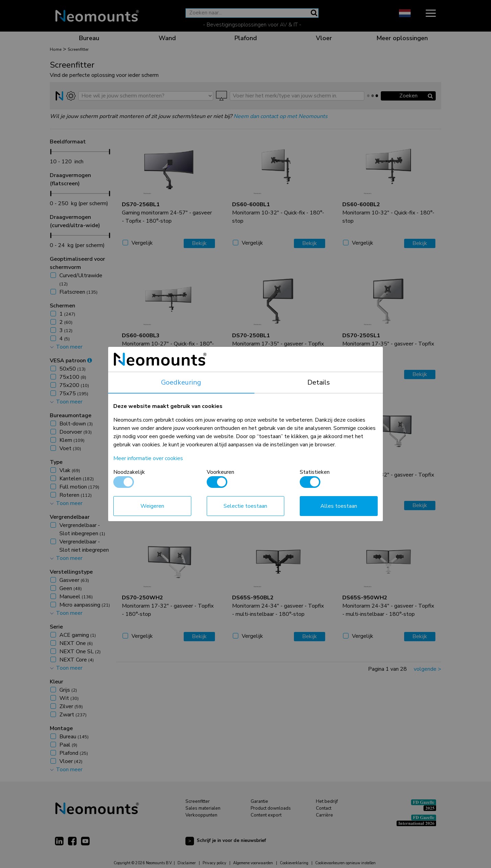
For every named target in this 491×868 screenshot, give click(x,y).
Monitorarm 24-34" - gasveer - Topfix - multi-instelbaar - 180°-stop (278, 606)
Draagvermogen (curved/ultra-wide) (75, 221)
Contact (324, 808)
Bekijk (199, 243)
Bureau (89, 38)
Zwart (73, 715)
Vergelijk (142, 243)
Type (56, 462)
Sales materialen (203, 808)
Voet (70, 448)
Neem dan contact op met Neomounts (281, 116)
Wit (69, 698)
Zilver (71, 706)
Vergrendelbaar (70, 517)
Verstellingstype (71, 572)
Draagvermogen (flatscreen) (70, 179)
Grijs (68, 690)
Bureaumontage (71, 415)
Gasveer (74, 580)
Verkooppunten (201, 815)
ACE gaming (78, 635)
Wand (167, 38)
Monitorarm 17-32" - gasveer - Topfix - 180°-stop (278, 475)
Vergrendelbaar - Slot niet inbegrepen (84, 550)
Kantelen (77, 479)
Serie (56, 627)
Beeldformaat (68, 142)
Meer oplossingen (402, 38)
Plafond (246, 38)
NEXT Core (77, 660)
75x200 (74, 385)
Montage (61, 728)
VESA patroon (71, 361)
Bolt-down (76, 424)
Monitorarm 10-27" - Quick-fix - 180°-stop (168, 344)
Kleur (56, 682)
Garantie (259, 801)
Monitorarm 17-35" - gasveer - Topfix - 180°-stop (278, 344)
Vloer (324, 38)
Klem (72, 440)
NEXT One (76, 643)
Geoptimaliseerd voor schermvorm (77, 263)
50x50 (72, 369)
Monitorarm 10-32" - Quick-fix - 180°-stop (278, 213)
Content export (266, 815)
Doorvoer (76, 432)
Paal (68, 745)
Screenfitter (198, 801)
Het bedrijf (327, 801)
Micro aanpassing (85, 605)
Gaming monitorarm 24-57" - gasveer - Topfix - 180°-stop (167, 213)
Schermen (62, 306)
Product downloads (271, 808)
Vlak (70, 470)
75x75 (74, 394)
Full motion (79, 487)
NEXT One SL (80, 652)
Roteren (76, 495)
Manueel (76, 597)
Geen (71, 588)
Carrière (324, 815)
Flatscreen (78, 292)
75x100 (73, 377)
